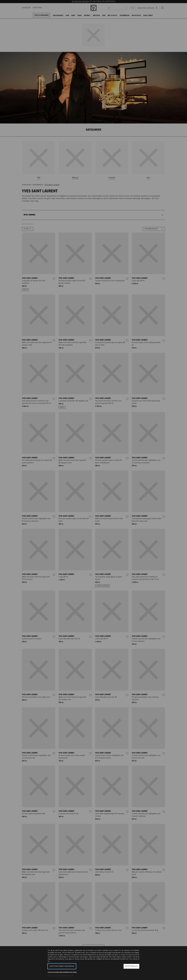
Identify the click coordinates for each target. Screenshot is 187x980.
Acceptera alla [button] (131, 966)
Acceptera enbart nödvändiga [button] (62, 966)
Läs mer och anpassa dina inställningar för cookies (62, 972)
